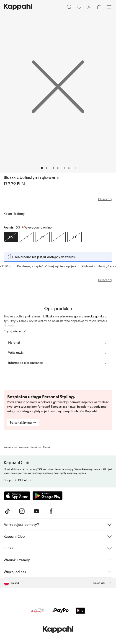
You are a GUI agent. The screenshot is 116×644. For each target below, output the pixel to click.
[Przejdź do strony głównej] (18, 7)
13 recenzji (105, 280)
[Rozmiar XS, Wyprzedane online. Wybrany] (11, 237)
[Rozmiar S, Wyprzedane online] (27, 237)
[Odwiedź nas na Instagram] (22, 511)
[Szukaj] (69, 7)
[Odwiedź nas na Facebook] (51, 511)
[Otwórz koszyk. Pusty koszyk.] (99, 7)
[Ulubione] (79, 7)
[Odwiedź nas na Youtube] (36, 511)
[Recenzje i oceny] (58, 199)
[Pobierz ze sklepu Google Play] (47, 496)
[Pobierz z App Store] (17, 496)
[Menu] (109, 7)
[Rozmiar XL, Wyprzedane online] (75, 237)
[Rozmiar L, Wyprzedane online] (59, 237)
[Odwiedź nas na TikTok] (7, 511)
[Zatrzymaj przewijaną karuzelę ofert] (107, 266)
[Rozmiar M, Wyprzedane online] (43, 237)
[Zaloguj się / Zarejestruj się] (89, 7)
